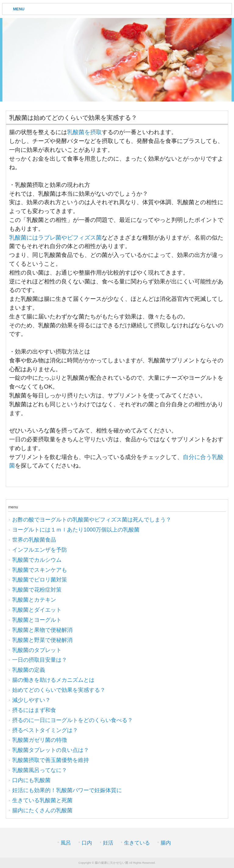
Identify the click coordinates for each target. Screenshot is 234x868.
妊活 (108, 843)
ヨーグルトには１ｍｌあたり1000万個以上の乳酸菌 (76, 530)
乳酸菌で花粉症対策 (37, 590)
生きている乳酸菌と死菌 (42, 800)
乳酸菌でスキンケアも (40, 570)
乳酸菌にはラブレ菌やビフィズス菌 (55, 238)
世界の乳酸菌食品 (34, 540)
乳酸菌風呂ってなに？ (40, 770)
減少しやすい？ (31, 700)
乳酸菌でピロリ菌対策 (40, 580)
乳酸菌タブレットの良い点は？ (51, 750)
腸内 (166, 843)
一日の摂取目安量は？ (40, 660)
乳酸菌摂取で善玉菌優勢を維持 (51, 760)
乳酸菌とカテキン (34, 600)
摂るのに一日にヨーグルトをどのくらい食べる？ (73, 720)
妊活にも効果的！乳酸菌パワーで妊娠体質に (67, 790)
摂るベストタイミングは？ (45, 730)
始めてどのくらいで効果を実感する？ (59, 690)
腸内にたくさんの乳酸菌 (42, 810)
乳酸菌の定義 (29, 670)
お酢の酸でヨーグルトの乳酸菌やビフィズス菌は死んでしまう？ (92, 520)
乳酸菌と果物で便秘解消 (42, 630)
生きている (137, 843)
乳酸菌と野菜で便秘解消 (42, 640)
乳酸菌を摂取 (84, 132)
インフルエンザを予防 (40, 550)
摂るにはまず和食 (34, 710)
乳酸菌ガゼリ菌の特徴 (40, 740)
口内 (87, 843)
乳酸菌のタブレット (37, 650)
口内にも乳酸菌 (31, 780)
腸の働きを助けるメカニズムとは (53, 680)
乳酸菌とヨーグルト (37, 620)
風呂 (66, 843)
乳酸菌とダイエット (37, 610)
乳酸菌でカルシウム (37, 560)
